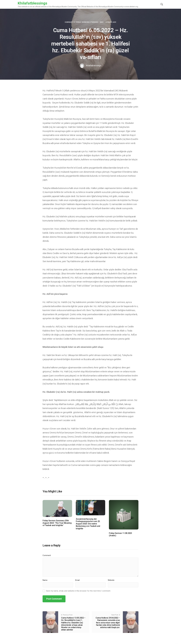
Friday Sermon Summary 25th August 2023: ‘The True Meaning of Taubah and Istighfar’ (57, 523)
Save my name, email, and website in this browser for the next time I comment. (78, 591)
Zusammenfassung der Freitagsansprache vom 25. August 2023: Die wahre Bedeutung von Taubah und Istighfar (88, 524)
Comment (47, 555)
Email (77, 580)
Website (111, 580)
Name (45, 580)
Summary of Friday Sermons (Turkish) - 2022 (84, 22)
